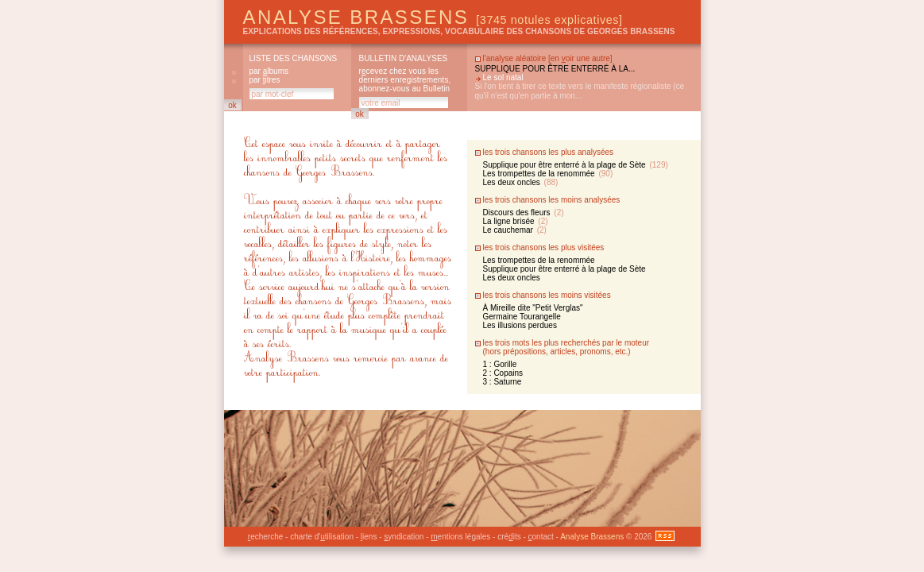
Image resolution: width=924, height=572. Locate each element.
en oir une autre (580, 58)
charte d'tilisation (322, 537)
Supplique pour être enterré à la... (555, 69)
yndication (404, 537)
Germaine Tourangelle (522, 317)
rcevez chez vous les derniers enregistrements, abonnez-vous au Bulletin (405, 80)
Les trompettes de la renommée (548, 174)
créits (509, 537)
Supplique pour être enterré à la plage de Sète (576, 165)
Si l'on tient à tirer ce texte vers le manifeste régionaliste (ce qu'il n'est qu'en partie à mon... (580, 91)
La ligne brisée (516, 221)
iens (369, 537)
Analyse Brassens (433, 17)
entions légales (460, 537)
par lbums (269, 71)
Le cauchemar (515, 230)
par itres (265, 80)
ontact (541, 537)
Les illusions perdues (520, 325)
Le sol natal (503, 77)
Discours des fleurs (524, 213)
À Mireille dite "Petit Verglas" (533, 308)
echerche (265, 537)
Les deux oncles (521, 182)
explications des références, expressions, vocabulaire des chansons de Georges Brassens (459, 31)
